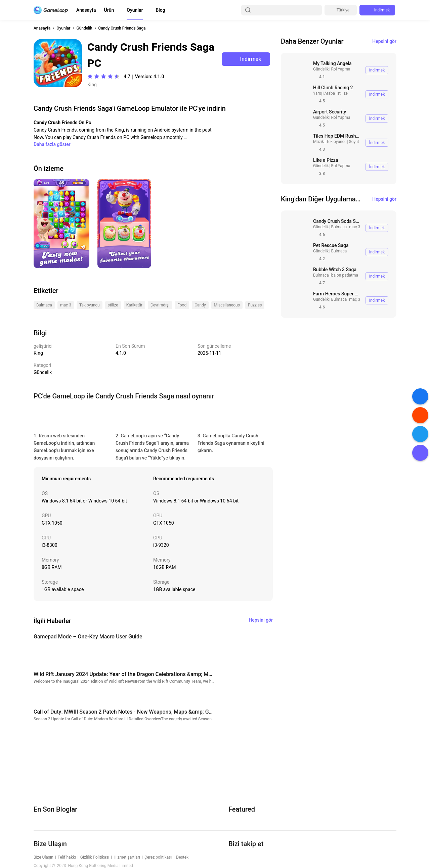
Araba (329, 93)
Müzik (318, 142)
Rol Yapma (340, 69)
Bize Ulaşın (44, 857)
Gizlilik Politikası (95, 857)
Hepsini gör (384, 41)
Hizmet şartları (127, 857)
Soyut (354, 142)
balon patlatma (345, 275)
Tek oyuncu (336, 142)
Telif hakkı (67, 857)
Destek (182, 857)
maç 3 (355, 227)
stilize (342, 93)
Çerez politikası (158, 857)
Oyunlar (135, 10)
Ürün (109, 10)
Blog (160, 10)
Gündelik (84, 28)
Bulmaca (339, 227)
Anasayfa (86, 10)
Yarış (318, 93)
